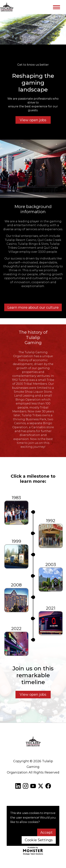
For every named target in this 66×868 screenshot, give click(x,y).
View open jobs (33, 120)
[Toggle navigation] (56, 7)
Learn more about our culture (33, 307)
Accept (46, 832)
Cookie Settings (39, 840)
